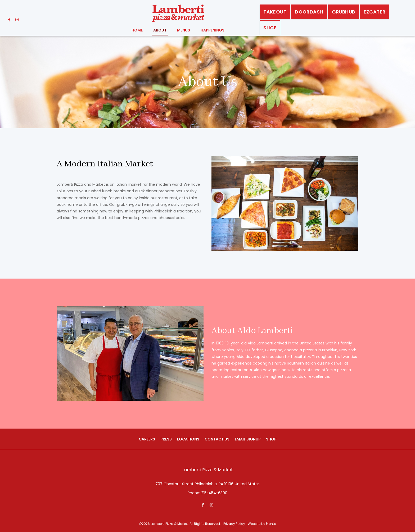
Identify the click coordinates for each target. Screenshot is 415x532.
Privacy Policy (234, 524)
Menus (184, 30)
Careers (147, 439)
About (160, 30)
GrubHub (344, 12)
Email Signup (248, 439)
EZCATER (375, 12)
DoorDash (309, 12)
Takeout (275, 12)
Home (137, 30)
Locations (188, 439)
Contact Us (217, 439)
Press (166, 439)
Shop (271, 439)
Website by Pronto (262, 524)
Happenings (213, 30)
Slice (270, 28)
